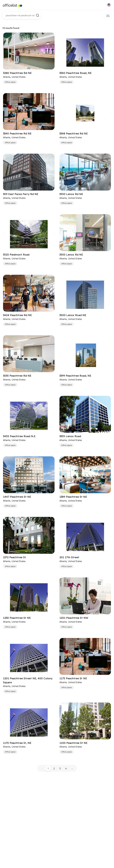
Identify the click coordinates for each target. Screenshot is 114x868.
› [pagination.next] (72, 768)
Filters (108, 16)
